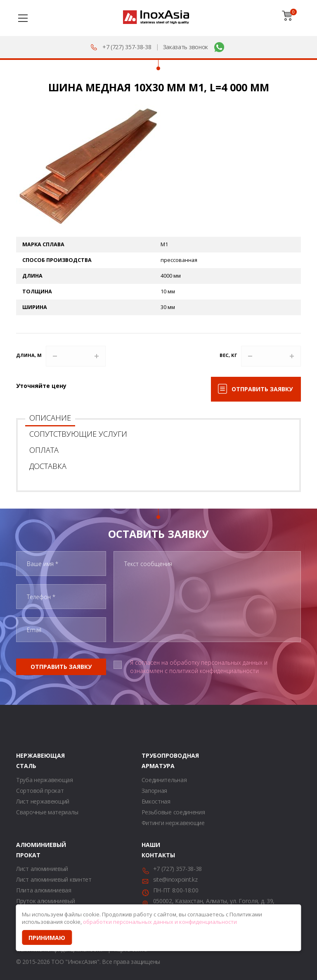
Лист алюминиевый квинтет (54, 879)
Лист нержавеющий (43, 801)
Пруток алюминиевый (46, 901)
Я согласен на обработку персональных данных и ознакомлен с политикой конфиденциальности (199, 667)
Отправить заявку (262, 389)
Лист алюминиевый (42, 869)
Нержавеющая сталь (26, 761)
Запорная (155, 791)
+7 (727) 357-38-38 (127, 47)
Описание (50, 418)
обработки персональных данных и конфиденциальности (160, 922)
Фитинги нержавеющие (173, 823)
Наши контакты (152, 850)
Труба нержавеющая (45, 780)
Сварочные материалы (47, 812)
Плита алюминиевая (44, 890)
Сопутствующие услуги (78, 434)
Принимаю (47, 938)
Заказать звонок (186, 47)
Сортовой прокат (40, 791)
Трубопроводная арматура (152, 761)
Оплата (44, 450)
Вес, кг (228, 355)
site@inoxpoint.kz (175, 879)
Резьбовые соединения (173, 812)
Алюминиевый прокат (26, 850)
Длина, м (29, 355)
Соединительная (164, 780)
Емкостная (156, 801)
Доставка (48, 466)
